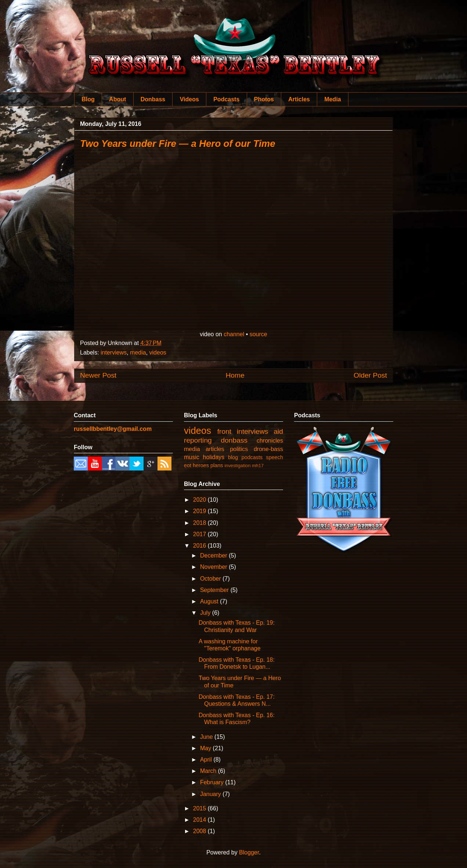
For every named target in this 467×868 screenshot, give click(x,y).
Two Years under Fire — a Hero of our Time (178, 144)
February (213, 782)
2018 (200, 523)
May (207, 748)
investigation (237, 466)
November (214, 567)
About (117, 99)
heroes (201, 465)
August (210, 601)
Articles (299, 99)
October (211, 579)
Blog (88, 99)
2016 (200, 546)
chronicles (270, 441)
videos (158, 353)
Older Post (370, 375)
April (207, 760)
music (192, 457)
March (209, 771)
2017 (200, 534)
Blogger (249, 852)
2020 (200, 500)
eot (188, 465)
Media (332, 99)
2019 (200, 511)
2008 (200, 831)
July (206, 613)
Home (235, 375)
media (138, 353)
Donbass (153, 99)
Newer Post (98, 375)
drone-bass (268, 449)
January (211, 794)
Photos (264, 99)
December (214, 555)
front (224, 431)
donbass (234, 440)
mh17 (258, 466)
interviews (114, 353)
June (207, 737)
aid (278, 431)
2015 (200, 808)
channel (234, 334)
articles (215, 449)
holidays (214, 457)
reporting (198, 440)
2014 (200, 820)
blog (233, 457)
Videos (189, 99)
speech (275, 457)
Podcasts (226, 99)
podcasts (252, 457)
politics (239, 449)
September (215, 590)
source (258, 334)
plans (217, 465)
